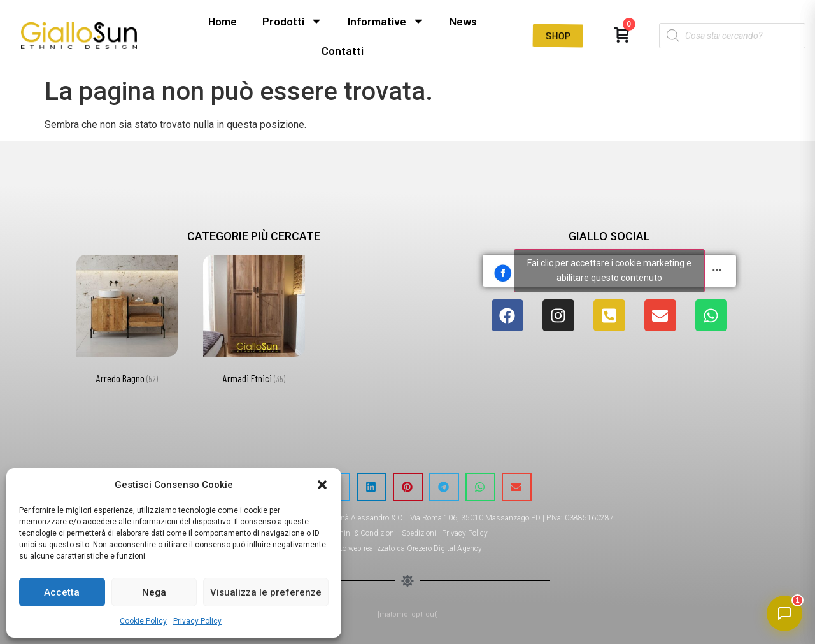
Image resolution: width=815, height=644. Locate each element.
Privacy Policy (197, 621)
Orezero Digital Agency (444, 548)
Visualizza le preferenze (266, 592)
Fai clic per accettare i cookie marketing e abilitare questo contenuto (609, 270)
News (463, 21)
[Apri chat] (784, 613)
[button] (322, 485)
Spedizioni (419, 533)
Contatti (343, 50)
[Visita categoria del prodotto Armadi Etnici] (254, 322)
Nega (154, 592)
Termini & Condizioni (362, 533)
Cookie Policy (143, 621)
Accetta (62, 592)
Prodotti (292, 21)
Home (223, 21)
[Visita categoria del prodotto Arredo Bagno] (127, 322)
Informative (386, 21)
